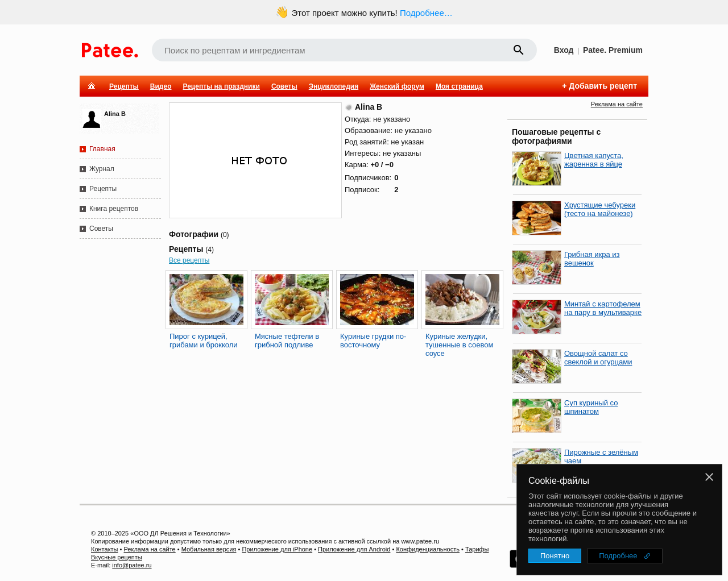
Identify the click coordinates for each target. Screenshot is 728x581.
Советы (284, 86)
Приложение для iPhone (277, 549)
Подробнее (618, 556)
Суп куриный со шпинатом (591, 407)
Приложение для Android (354, 549)
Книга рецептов (114, 209)
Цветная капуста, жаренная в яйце (594, 160)
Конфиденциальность (428, 549)
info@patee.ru (132, 565)
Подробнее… (426, 13)
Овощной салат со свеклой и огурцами (598, 358)
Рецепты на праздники (221, 86)
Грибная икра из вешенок (592, 259)
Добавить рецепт (603, 86)
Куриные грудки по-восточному (373, 341)
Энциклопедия (334, 86)
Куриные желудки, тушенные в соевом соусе (459, 345)
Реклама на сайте (617, 104)
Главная (102, 149)
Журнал (102, 169)
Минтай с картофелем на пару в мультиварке (603, 308)
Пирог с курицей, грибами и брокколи (204, 341)
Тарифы (477, 549)
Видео (161, 86)
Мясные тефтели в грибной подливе (287, 341)
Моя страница (459, 86)
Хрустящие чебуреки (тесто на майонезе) (600, 209)
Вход (564, 50)
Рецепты (124, 86)
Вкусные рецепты (117, 557)
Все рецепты (189, 260)
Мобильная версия (209, 549)
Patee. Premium (613, 50)
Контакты (105, 549)
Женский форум (397, 86)
